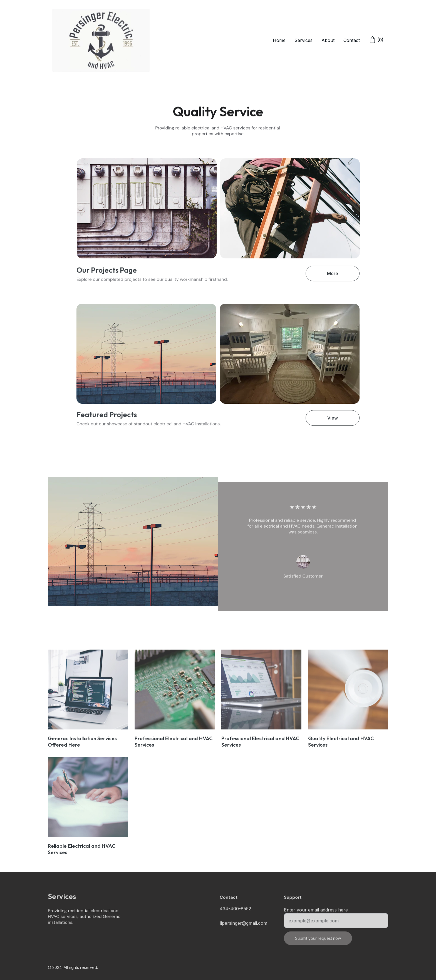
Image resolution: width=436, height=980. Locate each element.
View (333, 420)
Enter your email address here (316, 914)
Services (304, 40)
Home (279, 40)
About (328, 40)
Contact (352, 40)
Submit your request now (318, 942)
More (333, 275)
